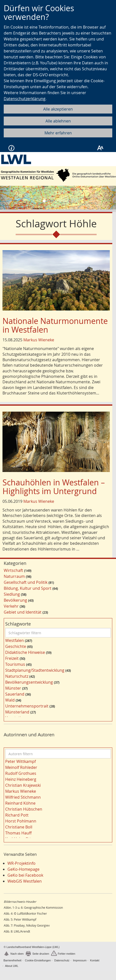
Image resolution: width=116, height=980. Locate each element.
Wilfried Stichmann (23, 797)
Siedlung (12, 594)
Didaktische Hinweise (25, 652)
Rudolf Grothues (21, 773)
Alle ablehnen (58, 121)
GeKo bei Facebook (25, 875)
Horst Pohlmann (21, 821)
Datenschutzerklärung (25, 99)
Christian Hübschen (24, 809)
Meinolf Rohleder (21, 767)
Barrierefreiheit (12, 960)
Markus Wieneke (39, 340)
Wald (10, 700)
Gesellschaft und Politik (26, 582)
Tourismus (15, 664)
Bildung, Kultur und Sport (28, 588)
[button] (9, 198)
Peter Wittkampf (20, 761)
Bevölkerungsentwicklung (29, 682)
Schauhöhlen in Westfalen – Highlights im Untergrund (54, 487)
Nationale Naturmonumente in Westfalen (55, 325)
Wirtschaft (13, 570)
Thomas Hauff (18, 833)
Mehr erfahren (58, 133)
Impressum (80, 960)
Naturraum (14, 576)
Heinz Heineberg (21, 779)
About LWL (12, 966)
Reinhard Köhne (20, 803)
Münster (13, 688)
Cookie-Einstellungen (38, 960)
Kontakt (95, 960)
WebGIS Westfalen (25, 881)
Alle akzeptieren (58, 109)
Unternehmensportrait (27, 706)
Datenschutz (62, 960)
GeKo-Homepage (23, 869)
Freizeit (12, 658)
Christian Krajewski (23, 785)
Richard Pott (17, 815)
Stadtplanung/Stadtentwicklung (35, 670)
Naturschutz (17, 676)
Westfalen (15, 640)
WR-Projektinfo (21, 863)
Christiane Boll (19, 827)
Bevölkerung (15, 600)
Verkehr (11, 606)
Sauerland (15, 694)
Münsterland (17, 712)
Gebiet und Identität (23, 612)
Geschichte (16, 646)
